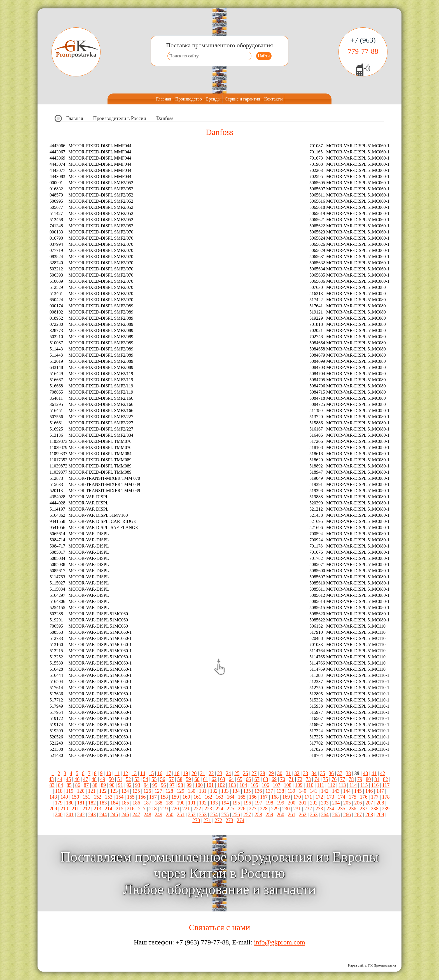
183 (103, 803)
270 (196, 820)
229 (275, 809)
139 (291, 791)
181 (81, 803)
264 (325, 815)
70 (283, 779)
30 (280, 773)
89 (103, 785)
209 (53, 809)
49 (103, 779)
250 (170, 815)
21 (203, 773)
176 (364, 797)
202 (314, 803)
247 (136, 815)
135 (247, 791)
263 (314, 815)
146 (369, 791)
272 (218, 820)
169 (286, 797)
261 (292, 815)
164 (231, 797)
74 (317, 779)
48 (94, 779)
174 (341, 797)
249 (159, 815)
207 (369, 803)
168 (275, 797)
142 (325, 791)
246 (125, 815)
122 (103, 791)
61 (206, 779)
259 (269, 815)
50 (111, 779)
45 (68, 779)
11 (117, 773)
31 (288, 773)
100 (199, 785)
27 (254, 773)
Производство (189, 99)
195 (236, 803)
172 (319, 797)
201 (303, 803)
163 (220, 797)
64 (231, 779)
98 (181, 785)
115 (364, 785)
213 (97, 809)
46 (77, 779)
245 (114, 815)
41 (374, 773)
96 (164, 785)
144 (347, 791)
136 (258, 791)
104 (243, 785)
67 (257, 779)
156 (142, 797)
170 (297, 797)
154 (120, 797)
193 (214, 803)
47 (86, 779)
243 (92, 815)
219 (164, 809)
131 (203, 791)
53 (137, 779)
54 (146, 779)
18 (177, 773)
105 (254, 785)
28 (263, 773)
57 (171, 779)
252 (192, 815)
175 (353, 797)
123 (114, 791)
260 (280, 815)
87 (86, 785)
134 (236, 791)
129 (180, 791)
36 (331, 773)
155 (131, 797)
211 (75, 809)
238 (375, 809)
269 (380, 815)
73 (308, 779)
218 (153, 809)
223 (208, 809)
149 (64, 797)
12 (125, 773)
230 (286, 809)
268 (369, 815)
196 (247, 803)
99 (189, 785)
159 (175, 797)
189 (170, 803)
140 (303, 791)
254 (214, 815)
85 (69, 785)
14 (143, 773)
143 (336, 791)
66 (248, 779)
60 (197, 779)
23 (220, 773)
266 (347, 815)
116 (375, 785)
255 (225, 815)
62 (214, 779)
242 (81, 815)
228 (264, 809)
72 (300, 779)
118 (59, 791)
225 (231, 809)
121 (92, 791)
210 (64, 809)
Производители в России (120, 118)
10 (109, 773)
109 (299, 785)
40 (365, 773)
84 (60, 785)
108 (288, 785)
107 (276, 785)
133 (225, 791)
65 (240, 779)
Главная (164, 99)
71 (291, 779)
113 (342, 785)
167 (264, 797)
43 (51, 779)
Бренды (213, 99)
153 (108, 797)
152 (98, 797)
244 (103, 815)
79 (360, 779)
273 (229, 820)
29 (271, 773)
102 (221, 785)
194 (225, 803)
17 (168, 773)
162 (208, 797)
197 (258, 803)
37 (340, 773)
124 (125, 791)
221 (186, 809)
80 (368, 779)
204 (336, 803)
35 (323, 773)
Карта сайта (357, 965)
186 (136, 803)
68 (265, 779)
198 (269, 803)
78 (351, 779)
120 (81, 791)
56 (163, 779)
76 (334, 779)
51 (120, 779)
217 (142, 809)
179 (59, 803)
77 (343, 779)
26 (246, 773)
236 (352, 809)
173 (331, 797)
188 (159, 803)
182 (92, 803)
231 (297, 809)
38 (348, 773)
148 (53, 797)
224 (219, 809)
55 (154, 779)
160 (186, 797)
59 (188, 779)
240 (59, 815)
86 (78, 785)
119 (70, 791)
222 (197, 809)
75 (326, 779)
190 (181, 803)
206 (358, 803)
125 (136, 791)
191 (192, 803)
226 (241, 809)
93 (138, 785)
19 (186, 773)
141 (314, 791)
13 (134, 773)
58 (180, 779)
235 (341, 809)
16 (160, 773)
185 (125, 803)
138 (280, 791)
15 (151, 773)
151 (86, 797)
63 (223, 779)
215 (120, 809)
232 (308, 809)
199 (280, 803)
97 (172, 785)
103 (232, 785)
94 (146, 785)
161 (197, 797)
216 (131, 809)
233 (319, 809)
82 (386, 779)
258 (258, 815)
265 (336, 815)
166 (253, 797)
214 (108, 809)
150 (75, 797)
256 (236, 815)
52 (129, 779)
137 (269, 791)
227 (253, 809)
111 (321, 785)
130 (192, 791)
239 (386, 809)
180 (70, 803)
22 (211, 773)
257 (247, 815)
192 (203, 803)
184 (114, 803)
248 (147, 815)
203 (325, 803)
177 (375, 797)
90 (112, 785)
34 (314, 773)
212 (86, 809)
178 (386, 797)
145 (358, 791)
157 (153, 797)
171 (308, 797)
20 (194, 773)
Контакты (274, 99)
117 (386, 785)
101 (210, 785)
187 (147, 803)
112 (331, 785)
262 (303, 815)
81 (377, 779)
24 (228, 773)
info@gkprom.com (280, 942)
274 (241, 820)
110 (310, 785)
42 (383, 773)
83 (52, 785)
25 (237, 773)
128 (170, 791)
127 (158, 791)
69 (274, 779)
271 (207, 820)
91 (120, 785)
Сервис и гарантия (242, 99)
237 (364, 809)
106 (266, 785)
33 (305, 773)
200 (292, 803)
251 (181, 815)
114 (353, 785)
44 (60, 779)
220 (175, 809)
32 (297, 773)
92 (129, 785)
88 (95, 785)
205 (347, 803)
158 (164, 797)
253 (203, 815)
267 (358, 815)
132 (214, 791)
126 (147, 791)
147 (380, 791)
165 (242, 797)
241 (70, 815)
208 (380, 803)
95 (155, 785)
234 (330, 809)
